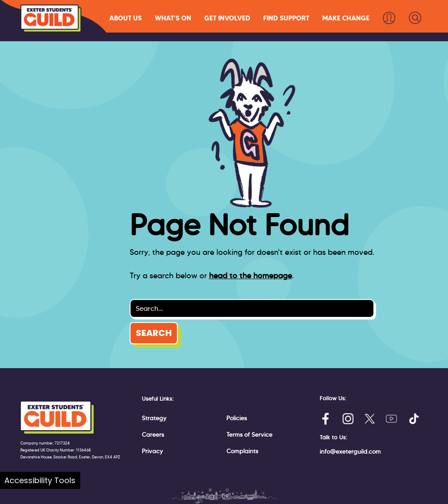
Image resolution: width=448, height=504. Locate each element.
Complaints (242, 451)
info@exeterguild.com (350, 451)
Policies (237, 418)
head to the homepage (250, 276)
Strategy (154, 418)
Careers (153, 435)
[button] (126, 18)
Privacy (152, 451)
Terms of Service (249, 435)
